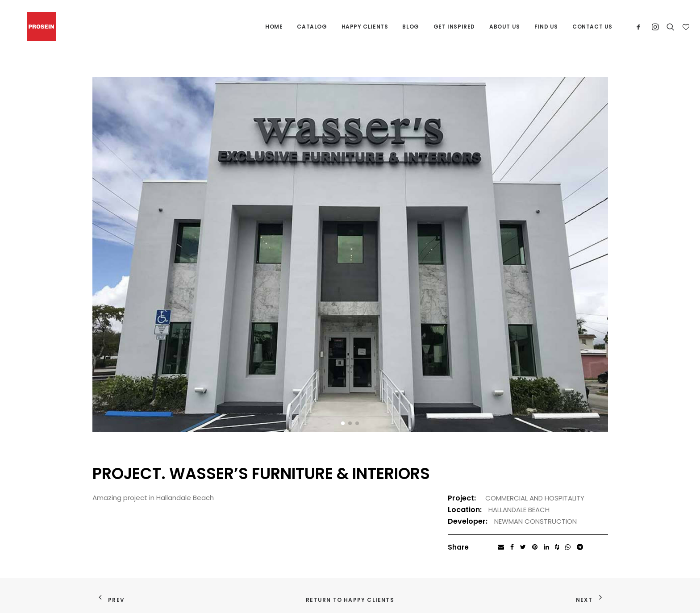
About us (505, 27)
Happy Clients (365, 27)
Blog (410, 27)
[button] (343, 423)
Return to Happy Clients (350, 600)
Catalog (312, 27)
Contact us (592, 27)
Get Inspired (454, 27)
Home (274, 27)
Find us (546, 27)
